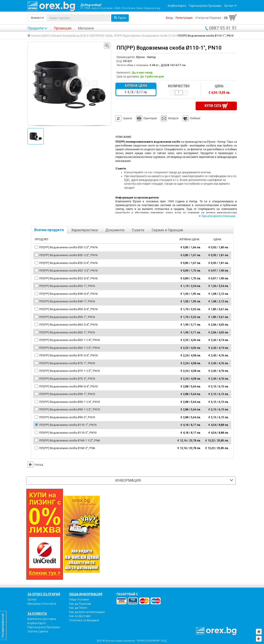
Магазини (86, 28)
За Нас (32, 599)
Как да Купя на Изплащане (87, 612)
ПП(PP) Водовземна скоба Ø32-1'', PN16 (67, 285)
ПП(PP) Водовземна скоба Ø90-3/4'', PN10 (68, 386)
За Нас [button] (230, 6)
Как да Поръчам (80, 603)
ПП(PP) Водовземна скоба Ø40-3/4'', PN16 (68, 293)
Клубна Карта (177, 6)
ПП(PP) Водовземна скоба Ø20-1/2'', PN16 (68, 247)
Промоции (62, 28)
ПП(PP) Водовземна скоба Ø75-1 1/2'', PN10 (70, 370)
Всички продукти (49, 229)
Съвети (138, 230)
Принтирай (146, 118)
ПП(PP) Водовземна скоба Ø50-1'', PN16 (67, 316)
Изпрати (173, 118)
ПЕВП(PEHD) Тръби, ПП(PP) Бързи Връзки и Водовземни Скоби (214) (132, 36)
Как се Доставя (80, 616)
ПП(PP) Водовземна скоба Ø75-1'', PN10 (67, 363)
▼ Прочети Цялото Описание (217, 216)
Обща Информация (86, 594)
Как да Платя (78, 607)
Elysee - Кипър (146, 57)
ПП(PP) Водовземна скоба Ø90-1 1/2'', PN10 (70, 409)
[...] (78, 18)
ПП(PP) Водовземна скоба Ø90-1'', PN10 (67, 394)
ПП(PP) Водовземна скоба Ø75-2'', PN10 (67, 378)
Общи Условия (79, 599)
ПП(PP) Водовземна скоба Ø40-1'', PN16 (67, 301)
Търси (120, 18)
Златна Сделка (38, 631)
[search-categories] (37, 18)
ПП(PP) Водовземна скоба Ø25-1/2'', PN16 (68, 255)
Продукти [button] (37, 28)
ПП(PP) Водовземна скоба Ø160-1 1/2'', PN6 (70, 440)
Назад (35, 464)
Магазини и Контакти (42, 603)
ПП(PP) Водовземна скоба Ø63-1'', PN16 (67, 332)
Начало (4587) (38, 36)
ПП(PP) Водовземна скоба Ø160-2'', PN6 (67, 448)
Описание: (124, 136)
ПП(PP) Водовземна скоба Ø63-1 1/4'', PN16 (70, 340)
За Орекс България (44, 594)
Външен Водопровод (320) (69, 36)
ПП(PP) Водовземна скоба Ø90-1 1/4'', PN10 (70, 401)
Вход (169, 18)
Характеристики (85, 230)
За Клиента (37, 613)
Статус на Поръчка (208, 18)
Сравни (127, 118)
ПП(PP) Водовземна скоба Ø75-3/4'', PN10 (68, 355)
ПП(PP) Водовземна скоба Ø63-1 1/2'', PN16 (70, 347)
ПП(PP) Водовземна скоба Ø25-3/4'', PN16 (68, 262)
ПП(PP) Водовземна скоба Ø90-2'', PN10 (67, 417)
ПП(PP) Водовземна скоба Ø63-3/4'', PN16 (68, 324)
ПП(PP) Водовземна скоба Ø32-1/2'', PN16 (68, 270)
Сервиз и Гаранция (167, 230)
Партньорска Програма (205, 6)
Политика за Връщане (84, 620)
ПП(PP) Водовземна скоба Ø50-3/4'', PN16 (68, 309)
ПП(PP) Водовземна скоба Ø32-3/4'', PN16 (68, 278)
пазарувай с (127, 594)
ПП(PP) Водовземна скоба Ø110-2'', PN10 (68, 432)
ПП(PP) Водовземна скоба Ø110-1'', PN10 (68, 424)
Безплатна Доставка (42, 618)
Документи (115, 230)
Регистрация (184, 18)
